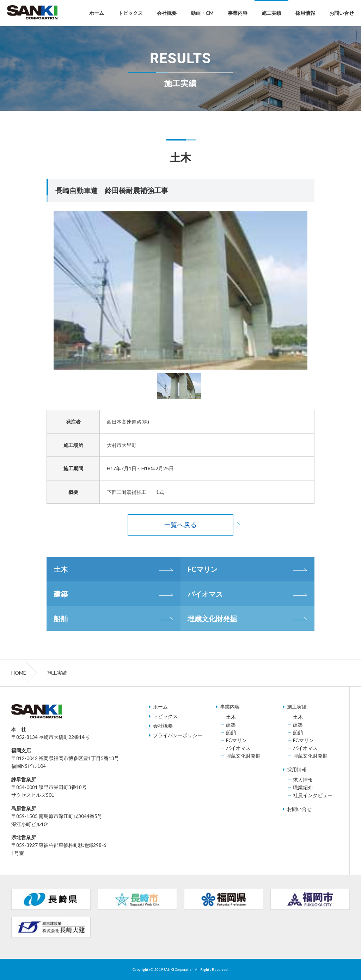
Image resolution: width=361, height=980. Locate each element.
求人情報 (303, 780)
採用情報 (305, 13)
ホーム (97, 13)
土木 (61, 569)
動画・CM (202, 13)
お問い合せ (342, 13)
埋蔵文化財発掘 (212, 619)
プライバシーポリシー (178, 735)
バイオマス (205, 594)
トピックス (130, 13)
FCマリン (203, 569)
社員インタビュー (313, 795)
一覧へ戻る (180, 525)
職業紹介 (303, 788)
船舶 (61, 619)
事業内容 (238, 13)
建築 (61, 594)
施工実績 (271, 13)
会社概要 (167, 13)
